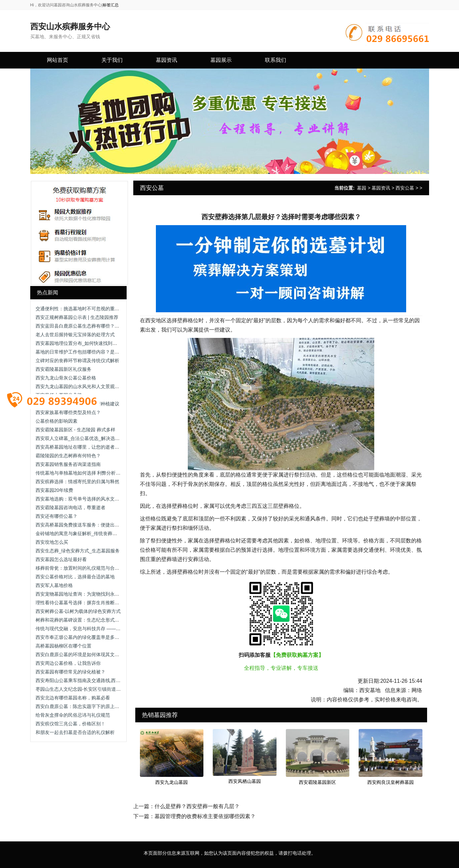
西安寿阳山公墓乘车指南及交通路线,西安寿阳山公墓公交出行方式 (104, 680)
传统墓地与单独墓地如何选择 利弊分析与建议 (83, 473)
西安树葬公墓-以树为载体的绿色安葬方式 (78, 611)
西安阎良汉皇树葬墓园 (391, 782)
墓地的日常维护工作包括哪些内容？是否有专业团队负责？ (96, 352)
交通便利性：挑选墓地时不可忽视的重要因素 (82, 309)
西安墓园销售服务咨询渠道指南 (68, 464)
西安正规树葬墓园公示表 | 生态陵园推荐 (77, 317)
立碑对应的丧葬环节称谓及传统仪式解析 (77, 361)
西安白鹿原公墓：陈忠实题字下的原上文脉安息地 (87, 706)
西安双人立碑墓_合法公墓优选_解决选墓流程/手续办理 (92, 438)
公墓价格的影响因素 (57, 421)
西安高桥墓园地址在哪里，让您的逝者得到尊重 (84, 447)
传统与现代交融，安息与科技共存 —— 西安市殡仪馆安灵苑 (97, 629)
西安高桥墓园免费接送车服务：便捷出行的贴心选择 (89, 525)
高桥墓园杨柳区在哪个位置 (63, 646)
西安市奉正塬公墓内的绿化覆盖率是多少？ (80, 637)
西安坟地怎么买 (52, 542)
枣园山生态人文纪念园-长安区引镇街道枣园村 (83, 689)
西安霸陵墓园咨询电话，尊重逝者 (70, 507)
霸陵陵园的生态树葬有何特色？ (68, 456)
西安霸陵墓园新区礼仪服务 (63, 369)
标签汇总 (111, 5)
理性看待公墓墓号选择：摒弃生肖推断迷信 (80, 603)
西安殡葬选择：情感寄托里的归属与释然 (77, 482)
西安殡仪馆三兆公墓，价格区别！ (70, 724)
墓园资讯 (381, 188)
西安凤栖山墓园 (245, 781)
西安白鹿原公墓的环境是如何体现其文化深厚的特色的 (91, 654)
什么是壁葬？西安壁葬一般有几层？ (197, 806)
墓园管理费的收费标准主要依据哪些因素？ (205, 816)
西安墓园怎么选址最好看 (61, 559)
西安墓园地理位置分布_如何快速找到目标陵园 (83, 343)
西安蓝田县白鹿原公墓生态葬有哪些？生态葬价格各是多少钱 (98, 326)
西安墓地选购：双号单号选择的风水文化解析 (82, 499)
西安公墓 (405, 188)
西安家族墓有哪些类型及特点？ (68, 412)
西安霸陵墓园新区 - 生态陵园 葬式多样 (75, 430)
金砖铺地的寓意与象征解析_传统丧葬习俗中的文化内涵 (93, 533)
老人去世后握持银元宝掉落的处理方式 (75, 335)
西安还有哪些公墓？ (57, 516)
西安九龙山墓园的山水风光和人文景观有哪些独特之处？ (94, 386)
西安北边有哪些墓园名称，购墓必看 (73, 698)
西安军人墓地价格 (54, 585)
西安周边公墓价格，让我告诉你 (68, 663)
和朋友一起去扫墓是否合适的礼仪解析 (75, 732)
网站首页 (57, 60)
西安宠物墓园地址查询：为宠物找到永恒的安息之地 (89, 594)
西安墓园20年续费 (55, 490)
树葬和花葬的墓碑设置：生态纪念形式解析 (80, 620)
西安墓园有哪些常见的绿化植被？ (70, 672)
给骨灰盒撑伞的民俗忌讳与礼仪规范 (73, 715)
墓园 (362, 188)
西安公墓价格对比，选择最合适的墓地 (75, 577)
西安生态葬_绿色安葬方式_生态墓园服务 (78, 551)
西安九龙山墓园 (172, 782)
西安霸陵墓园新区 (317, 782)
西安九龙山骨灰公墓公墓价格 (66, 378)
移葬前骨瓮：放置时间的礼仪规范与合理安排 (82, 568)
